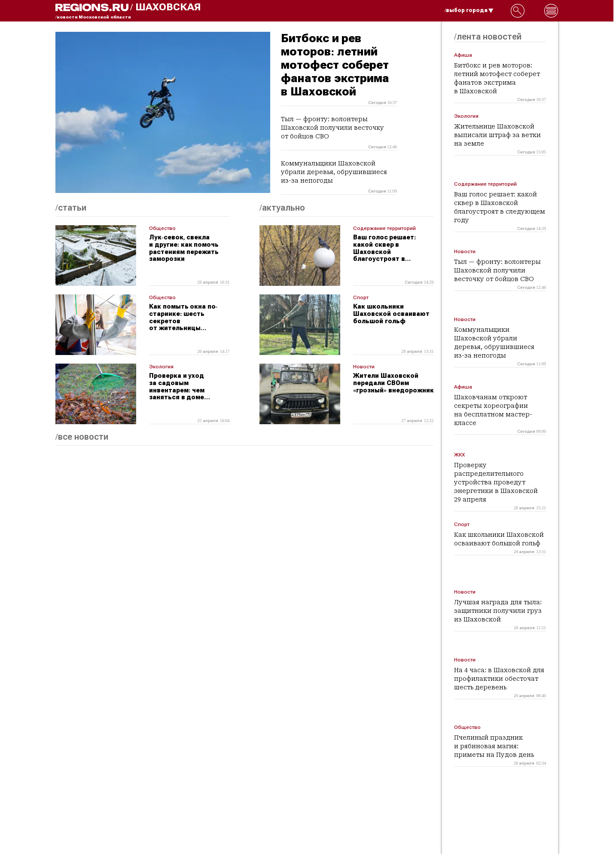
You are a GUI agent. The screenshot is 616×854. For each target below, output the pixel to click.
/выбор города (469, 10)
